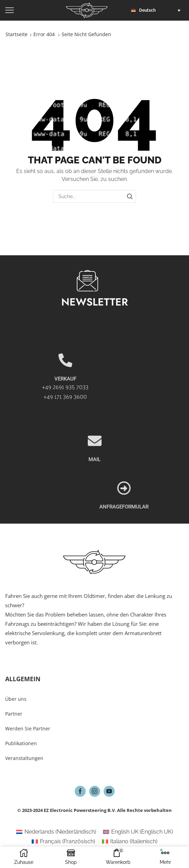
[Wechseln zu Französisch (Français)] (63, 842)
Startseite (17, 34)
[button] (157, 10)
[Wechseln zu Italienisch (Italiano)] (130, 842)
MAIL (94, 489)
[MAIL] (95, 470)
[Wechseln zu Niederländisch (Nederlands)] (56, 832)
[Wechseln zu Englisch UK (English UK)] (138, 832)
